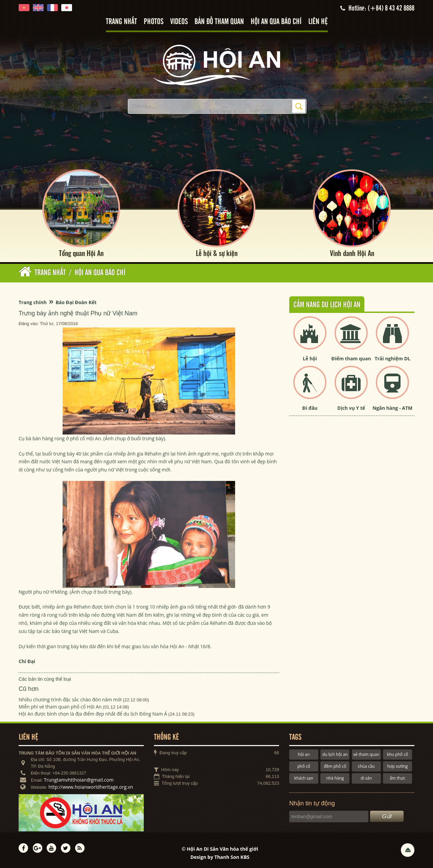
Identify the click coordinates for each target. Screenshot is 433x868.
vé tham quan (366, 754)
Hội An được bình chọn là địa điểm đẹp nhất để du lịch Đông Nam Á (93, 714)
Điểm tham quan (351, 358)
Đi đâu (310, 408)
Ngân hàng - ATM (392, 408)
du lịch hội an (335, 754)
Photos (154, 22)
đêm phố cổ (335, 766)
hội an (304, 754)
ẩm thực (397, 778)
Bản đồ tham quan (219, 22)
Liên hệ (318, 22)
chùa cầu (366, 766)
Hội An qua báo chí (276, 22)
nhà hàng (335, 778)
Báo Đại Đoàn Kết (76, 302)
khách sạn (304, 778)
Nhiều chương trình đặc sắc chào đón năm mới (70, 700)
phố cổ (304, 766)
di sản (366, 778)
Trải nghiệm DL (393, 358)
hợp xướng (398, 766)
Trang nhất (121, 22)
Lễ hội (310, 358)
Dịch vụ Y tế (351, 408)
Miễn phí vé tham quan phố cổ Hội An (60, 707)
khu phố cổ (397, 754)
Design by (220, 857)
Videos (179, 22)
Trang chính (33, 302)
